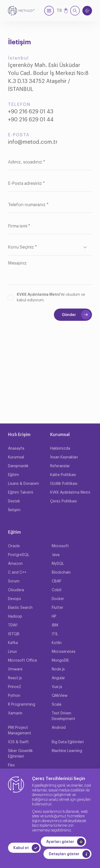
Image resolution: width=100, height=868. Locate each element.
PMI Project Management (20, 731)
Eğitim (13, 475)
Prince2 (15, 687)
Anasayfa (16, 449)
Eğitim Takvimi (21, 493)
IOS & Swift (18, 742)
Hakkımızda (60, 449)
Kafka (13, 643)
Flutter (57, 608)
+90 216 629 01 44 (31, 120)
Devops (15, 599)
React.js (15, 678)
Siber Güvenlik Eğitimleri (20, 754)
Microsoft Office (23, 661)
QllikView (60, 696)
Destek (14, 501)
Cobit (57, 590)
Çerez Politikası (63, 501)
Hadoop (15, 617)
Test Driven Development (63, 716)
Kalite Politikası (63, 475)
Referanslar (60, 466)
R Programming (22, 705)
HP (54, 617)
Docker (58, 599)
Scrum (14, 581)
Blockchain (61, 573)
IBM (55, 625)
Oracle (14, 546)
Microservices (64, 652)
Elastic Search (20, 608)
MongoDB (60, 661)
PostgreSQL (19, 555)
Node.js (58, 669)
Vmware (15, 669)
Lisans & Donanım (23, 484)
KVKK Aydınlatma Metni (70, 493)
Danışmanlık (18, 466)
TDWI (13, 625)
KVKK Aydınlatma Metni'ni (41, 295)
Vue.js (57, 687)
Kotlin (57, 643)
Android (59, 728)
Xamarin (15, 713)
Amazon (15, 564)
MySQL (58, 564)
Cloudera (16, 590)
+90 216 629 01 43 (31, 112)
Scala (57, 705)
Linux (12, 652)
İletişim (14, 510)
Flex (11, 765)
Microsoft (60, 546)
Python (14, 696)
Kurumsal (16, 457)
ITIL (55, 634)
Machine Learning (67, 751)
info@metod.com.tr (33, 142)
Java (56, 555)
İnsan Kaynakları (64, 457)
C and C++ (17, 573)
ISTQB (14, 634)
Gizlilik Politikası (64, 484)
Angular (58, 678)
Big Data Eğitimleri (68, 742)
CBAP (57, 581)
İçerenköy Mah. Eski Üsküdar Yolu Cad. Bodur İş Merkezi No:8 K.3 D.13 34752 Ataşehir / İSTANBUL (48, 77)
